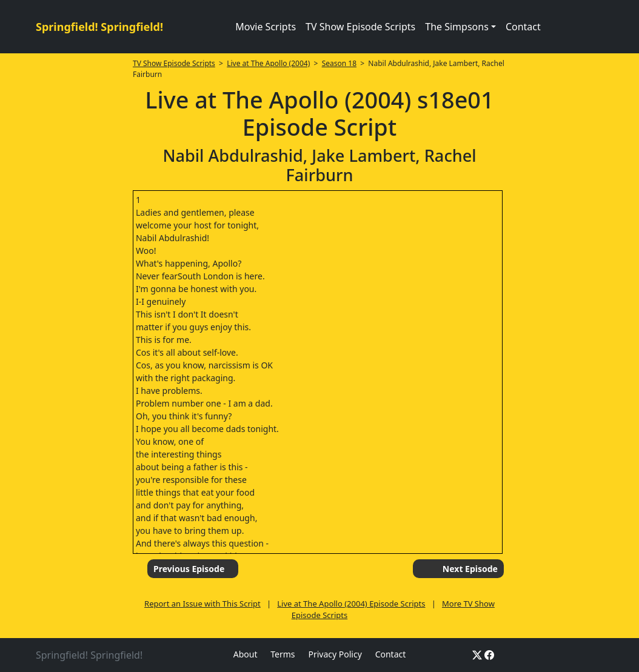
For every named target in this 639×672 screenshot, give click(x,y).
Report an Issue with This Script (202, 604)
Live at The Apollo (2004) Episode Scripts (351, 604)
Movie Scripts (266, 27)
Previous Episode (189, 569)
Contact (523, 27)
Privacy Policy (335, 654)
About (246, 654)
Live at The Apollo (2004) (268, 63)
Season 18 (339, 63)
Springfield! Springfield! (99, 27)
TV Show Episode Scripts (360, 27)
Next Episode (470, 569)
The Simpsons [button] (457, 27)
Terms (283, 654)
